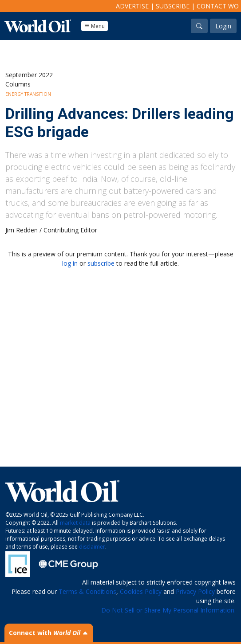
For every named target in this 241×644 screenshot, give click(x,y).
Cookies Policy (141, 591)
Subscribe (173, 6)
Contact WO (218, 6)
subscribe (101, 263)
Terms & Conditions (87, 591)
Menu (95, 26)
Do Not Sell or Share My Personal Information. (168, 610)
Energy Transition (28, 94)
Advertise (132, 6)
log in (70, 263)
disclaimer (92, 547)
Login (223, 26)
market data (75, 523)
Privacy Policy (195, 591)
